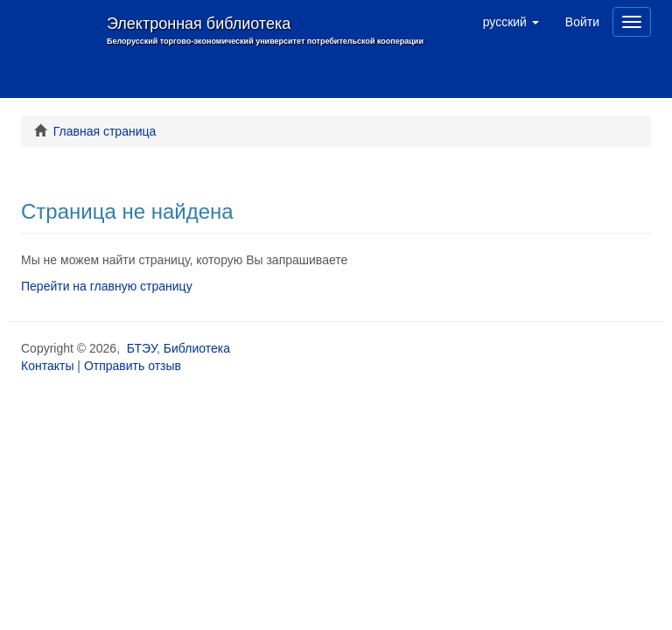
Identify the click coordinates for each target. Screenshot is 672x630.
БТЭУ (142, 348)
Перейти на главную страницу (107, 286)
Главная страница (105, 131)
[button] (511, 22)
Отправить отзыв (133, 366)
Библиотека (197, 348)
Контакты (47, 366)
